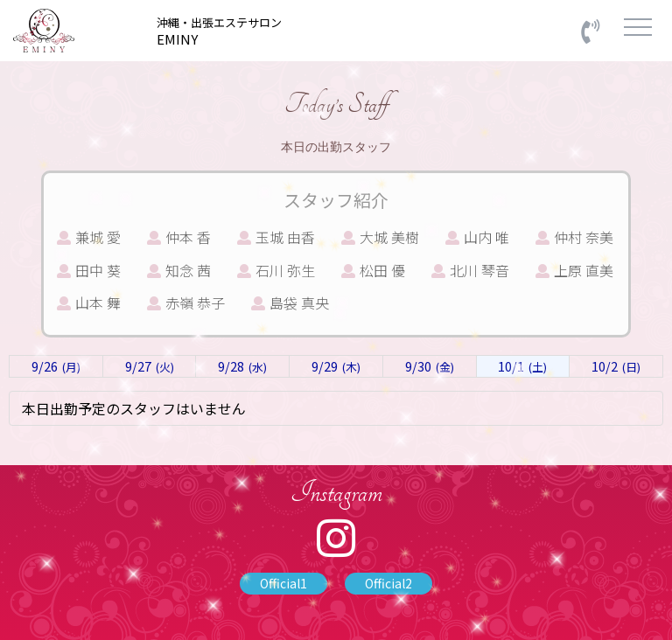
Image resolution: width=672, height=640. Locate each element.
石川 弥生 (276, 270)
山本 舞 (89, 303)
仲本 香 (179, 237)
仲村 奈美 (574, 237)
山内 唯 (477, 237)
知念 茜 (179, 270)
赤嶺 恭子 (186, 303)
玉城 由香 (276, 237)
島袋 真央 (290, 303)
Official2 (388, 583)
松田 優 (373, 270)
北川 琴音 (470, 270)
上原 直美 (574, 270)
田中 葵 (89, 270)
